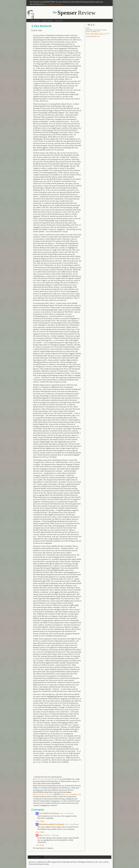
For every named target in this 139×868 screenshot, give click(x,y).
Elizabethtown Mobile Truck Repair (50, 824)
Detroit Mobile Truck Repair (47, 813)
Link (37, 821)
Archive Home (35, 21)
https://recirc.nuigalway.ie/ (70, 794)
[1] (54, 740)
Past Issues (59, 21)
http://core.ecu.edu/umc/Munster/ (46, 779)
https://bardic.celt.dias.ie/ (43, 794)
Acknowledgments (36, 857)
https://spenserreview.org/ (53, 4)
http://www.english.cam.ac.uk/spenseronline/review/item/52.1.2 (98, 34)
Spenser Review (47, 21)
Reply (42, 821)
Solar (39, 835)
